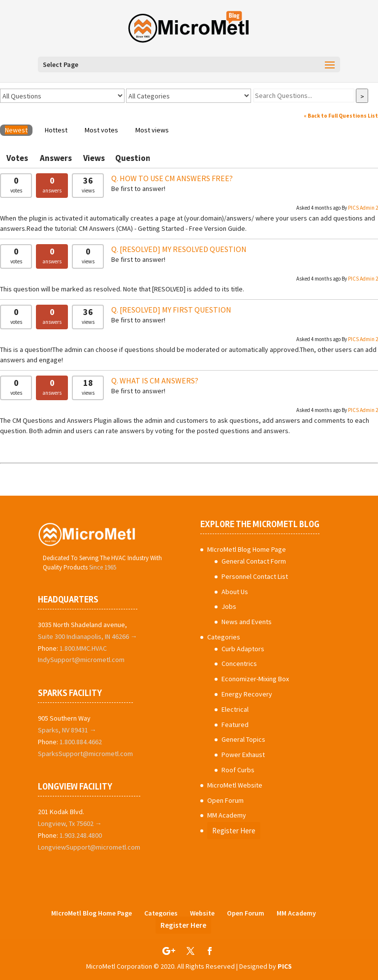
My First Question (175, 310)
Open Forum (225, 800)
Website (202, 913)
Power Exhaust (243, 755)
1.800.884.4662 (81, 742)
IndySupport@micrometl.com (81, 660)
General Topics (243, 739)
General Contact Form (254, 561)
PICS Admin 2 (363, 208)
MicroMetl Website (235, 785)
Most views (152, 130)
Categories (224, 637)
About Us (235, 592)
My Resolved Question (183, 249)
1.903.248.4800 (81, 835)
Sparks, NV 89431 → (67, 730)
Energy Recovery (247, 694)
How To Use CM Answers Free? (176, 178)
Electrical (235, 709)
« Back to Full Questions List (341, 116)
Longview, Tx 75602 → (70, 823)
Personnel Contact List (255, 576)
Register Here (234, 831)
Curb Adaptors (243, 649)
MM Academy (227, 815)
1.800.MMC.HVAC (83, 648)
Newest (16, 130)
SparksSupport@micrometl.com (85, 754)
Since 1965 (103, 567)
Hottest (56, 130)
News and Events (247, 622)
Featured (235, 725)
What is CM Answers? (159, 380)
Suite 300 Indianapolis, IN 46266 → (88, 636)
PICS (285, 966)
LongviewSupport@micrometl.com (89, 847)
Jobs (229, 606)
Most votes (101, 130)
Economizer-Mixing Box (255, 679)
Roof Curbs (238, 770)
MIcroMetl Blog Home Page (247, 549)
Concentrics (239, 664)
